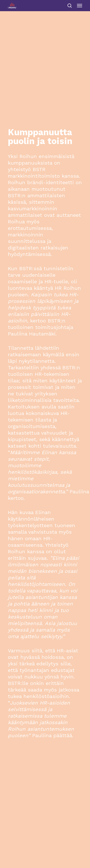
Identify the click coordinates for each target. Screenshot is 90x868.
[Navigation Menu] (80, 6)
